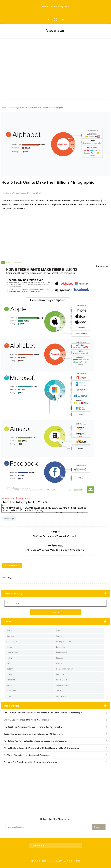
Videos (9, 696)
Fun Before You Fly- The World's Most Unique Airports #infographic (36, 741)
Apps (58, 631)
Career (59, 636)
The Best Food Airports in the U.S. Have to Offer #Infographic (33, 727)
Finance (59, 658)
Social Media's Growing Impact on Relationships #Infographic (33, 734)
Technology (9, 519)
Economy (10, 647)
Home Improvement (65, 669)
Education (60, 647)
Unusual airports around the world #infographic (26, 720)
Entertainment (13, 652)
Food (9, 663)
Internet (10, 674)
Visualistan (58, 861)
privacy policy (38, 845)
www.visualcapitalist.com (19, 498)
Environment (62, 652)
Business (10, 636)
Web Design (61, 696)
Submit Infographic (60, 7)
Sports (9, 685)
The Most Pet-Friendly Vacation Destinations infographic (30, 762)
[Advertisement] (55, 77)
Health (59, 663)
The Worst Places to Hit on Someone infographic (27, 755)
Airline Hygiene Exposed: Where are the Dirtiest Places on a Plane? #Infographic (41, 748)
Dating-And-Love (64, 641)
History (10, 669)
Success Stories (63, 685)
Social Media (62, 680)
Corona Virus (12, 641)
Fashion (10, 658)
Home (45, 7)
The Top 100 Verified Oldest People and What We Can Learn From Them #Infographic (44, 713)
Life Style (60, 674)
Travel (59, 691)
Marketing (11, 680)
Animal (9, 631)
